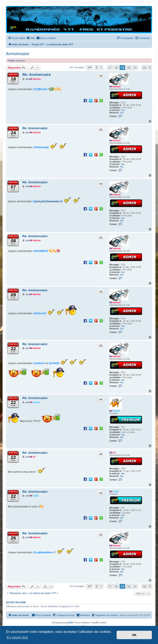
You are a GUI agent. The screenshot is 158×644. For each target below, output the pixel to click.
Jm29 (116, 492)
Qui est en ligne (16, 602)
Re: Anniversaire (37, 75)
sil (114, 453)
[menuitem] (31, 38)
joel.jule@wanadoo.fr (49, 201)
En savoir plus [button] (17, 637)
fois (123, 110)
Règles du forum (17, 61)
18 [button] (116, 68)
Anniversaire (18, 54)
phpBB (69, 623)
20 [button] (129, 68)
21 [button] (135, 68)
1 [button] (101, 68)
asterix (116, 411)
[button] (90, 68)
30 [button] (144, 68)
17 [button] (110, 68)
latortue (117, 87)
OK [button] (134, 635)
